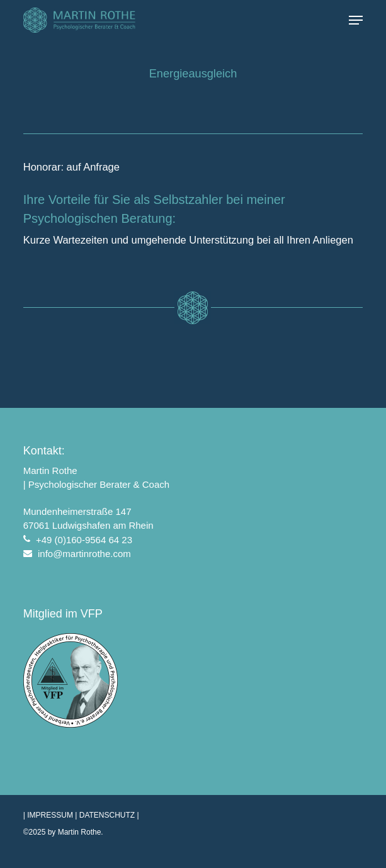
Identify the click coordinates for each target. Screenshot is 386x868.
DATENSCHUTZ (107, 815)
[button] (356, 20)
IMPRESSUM (50, 815)
